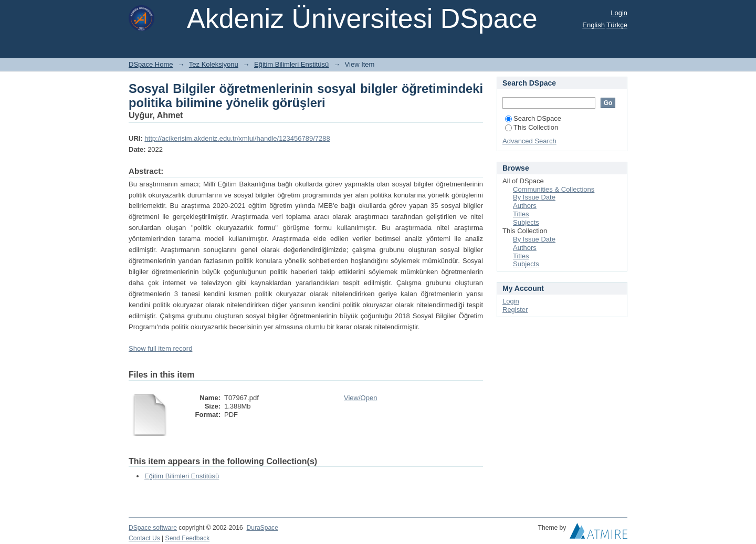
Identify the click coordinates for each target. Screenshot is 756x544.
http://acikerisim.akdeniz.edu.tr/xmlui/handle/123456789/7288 (237, 138)
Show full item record (160, 348)
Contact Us (144, 538)
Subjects (526, 222)
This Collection (532, 127)
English (594, 25)
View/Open (360, 398)
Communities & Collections (554, 189)
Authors (525, 206)
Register (515, 310)
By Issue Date (534, 197)
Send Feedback (188, 538)
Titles (521, 214)
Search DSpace (533, 118)
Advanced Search (529, 141)
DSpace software (153, 528)
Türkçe (617, 25)
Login (619, 13)
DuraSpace (262, 528)
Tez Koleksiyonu (214, 64)
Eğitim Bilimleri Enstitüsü (291, 64)
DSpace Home (151, 64)
